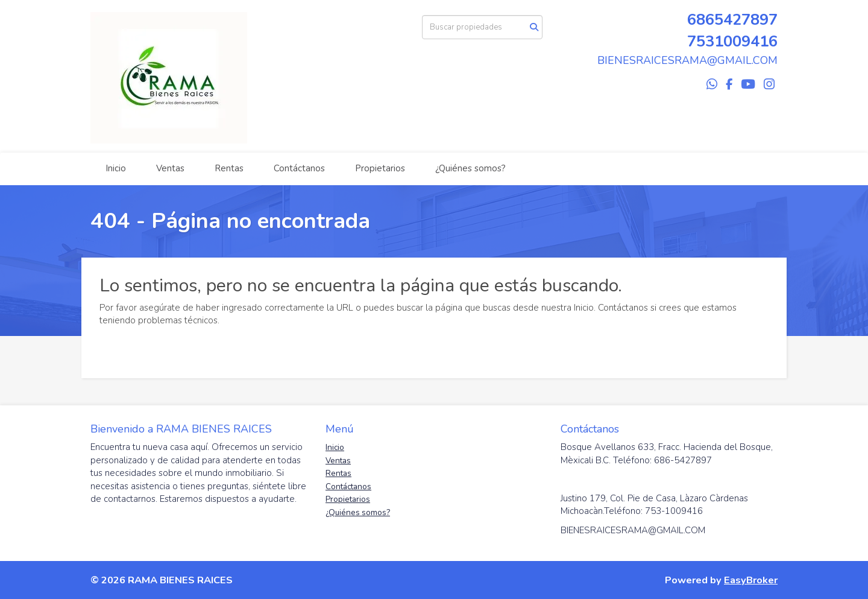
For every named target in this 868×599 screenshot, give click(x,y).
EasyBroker (751, 580)
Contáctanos (299, 168)
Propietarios (380, 168)
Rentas (229, 168)
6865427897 (732, 20)
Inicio (116, 168)
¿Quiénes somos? (470, 168)
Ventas (170, 168)
